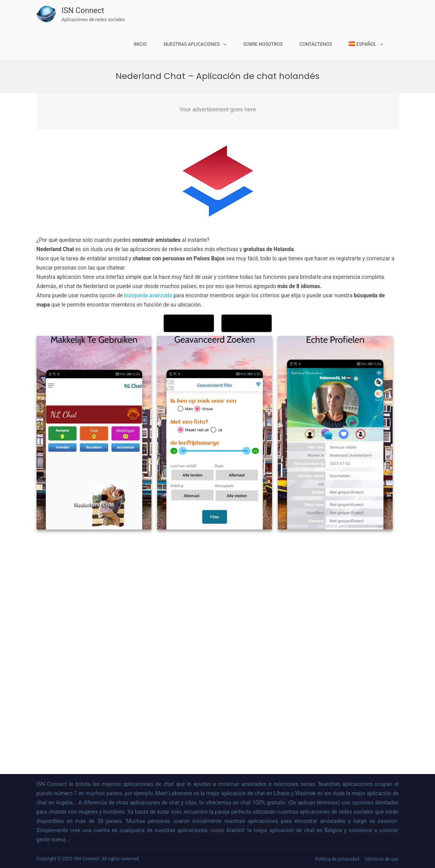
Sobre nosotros (263, 44)
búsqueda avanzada (148, 295)
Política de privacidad (337, 859)
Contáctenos (316, 44)
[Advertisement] (218, 111)
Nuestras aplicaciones (192, 44)
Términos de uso (382, 859)
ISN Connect (83, 10)
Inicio (140, 44)
